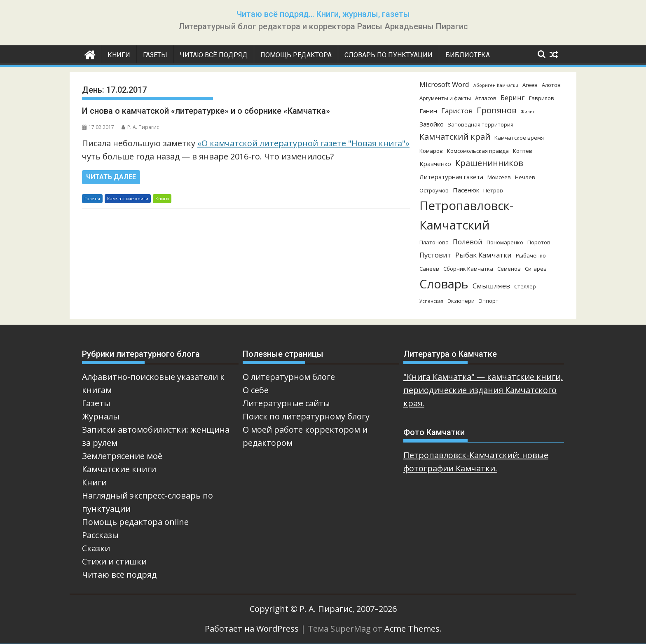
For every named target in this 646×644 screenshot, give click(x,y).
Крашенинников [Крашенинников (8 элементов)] (489, 163)
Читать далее (111, 177)
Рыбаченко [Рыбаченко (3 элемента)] (531, 255)
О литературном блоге (289, 377)
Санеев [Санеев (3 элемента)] (429, 269)
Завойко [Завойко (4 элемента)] (432, 124)
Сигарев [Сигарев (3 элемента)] (536, 269)
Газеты (155, 55)
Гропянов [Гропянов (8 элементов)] (497, 110)
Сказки (96, 548)
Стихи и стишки (114, 561)
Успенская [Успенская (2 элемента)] (431, 301)
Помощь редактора (296, 55)
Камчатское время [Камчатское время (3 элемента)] (519, 138)
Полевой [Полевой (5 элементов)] (468, 242)
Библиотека (468, 55)
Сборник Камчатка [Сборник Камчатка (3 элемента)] (468, 269)
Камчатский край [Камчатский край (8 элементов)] (455, 137)
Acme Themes (412, 629)
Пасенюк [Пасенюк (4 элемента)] (466, 190)
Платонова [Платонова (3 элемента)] (434, 242)
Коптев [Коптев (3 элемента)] (523, 151)
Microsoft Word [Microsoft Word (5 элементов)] (444, 84)
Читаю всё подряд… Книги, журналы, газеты (323, 14)
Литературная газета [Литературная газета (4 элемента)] (451, 177)
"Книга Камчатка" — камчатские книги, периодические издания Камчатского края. (483, 390)
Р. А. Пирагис (140, 127)
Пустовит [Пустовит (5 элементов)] (435, 255)
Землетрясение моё (122, 456)
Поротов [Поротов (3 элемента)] (539, 242)
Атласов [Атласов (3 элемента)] (486, 98)
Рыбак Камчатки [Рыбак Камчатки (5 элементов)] (483, 255)
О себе (256, 390)
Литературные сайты (286, 403)
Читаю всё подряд (214, 55)
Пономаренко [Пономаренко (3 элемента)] (505, 242)
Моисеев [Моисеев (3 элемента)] (499, 177)
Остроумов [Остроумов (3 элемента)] (434, 190)
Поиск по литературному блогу (306, 416)
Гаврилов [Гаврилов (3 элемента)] (542, 98)
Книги (119, 55)
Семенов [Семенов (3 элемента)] (509, 269)
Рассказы (100, 535)
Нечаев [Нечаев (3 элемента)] (525, 177)
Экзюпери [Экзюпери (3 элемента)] (461, 301)
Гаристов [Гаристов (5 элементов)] (457, 111)
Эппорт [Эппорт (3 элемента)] (489, 301)
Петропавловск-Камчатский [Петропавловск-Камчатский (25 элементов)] (466, 215)
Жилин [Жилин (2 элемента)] (528, 112)
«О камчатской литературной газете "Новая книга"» (303, 143)
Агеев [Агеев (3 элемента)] (530, 85)
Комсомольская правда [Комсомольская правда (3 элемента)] (478, 151)
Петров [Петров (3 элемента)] (493, 190)
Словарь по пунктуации (389, 55)
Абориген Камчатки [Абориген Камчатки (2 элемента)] (496, 85)
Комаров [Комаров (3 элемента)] (431, 151)
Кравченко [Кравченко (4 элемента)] (435, 164)
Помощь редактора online (135, 522)
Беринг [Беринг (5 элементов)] (513, 97)
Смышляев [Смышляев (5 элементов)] (491, 286)
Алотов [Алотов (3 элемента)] (551, 85)
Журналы (101, 416)
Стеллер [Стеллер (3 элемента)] (525, 286)
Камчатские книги (128, 198)
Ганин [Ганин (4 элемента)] (428, 111)
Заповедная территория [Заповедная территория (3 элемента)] (481, 124)
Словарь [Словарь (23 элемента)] (444, 284)
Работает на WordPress (252, 629)
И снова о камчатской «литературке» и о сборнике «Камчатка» (206, 111)
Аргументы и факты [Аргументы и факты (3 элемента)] (445, 98)
